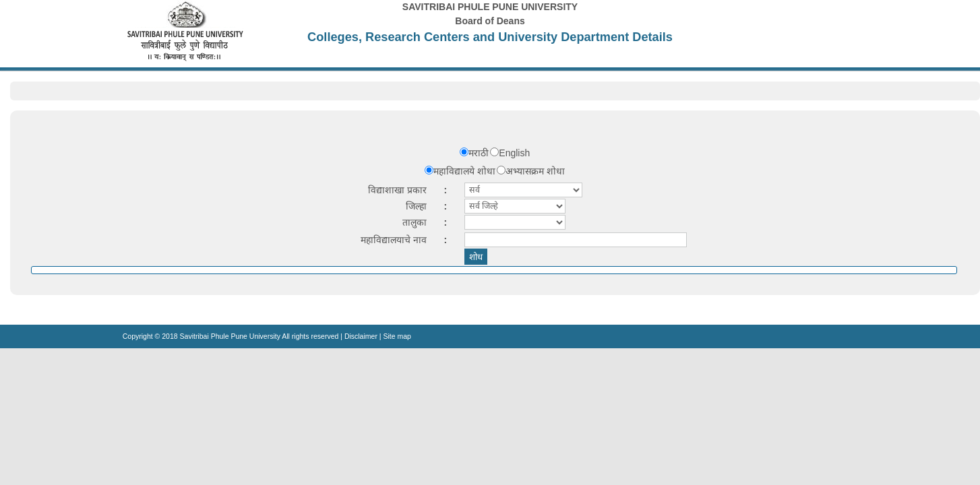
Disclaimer (361, 336)
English (514, 153)
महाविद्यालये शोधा (464, 171)
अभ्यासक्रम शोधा (535, 171)
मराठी (479, 153)
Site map (397, 336)
